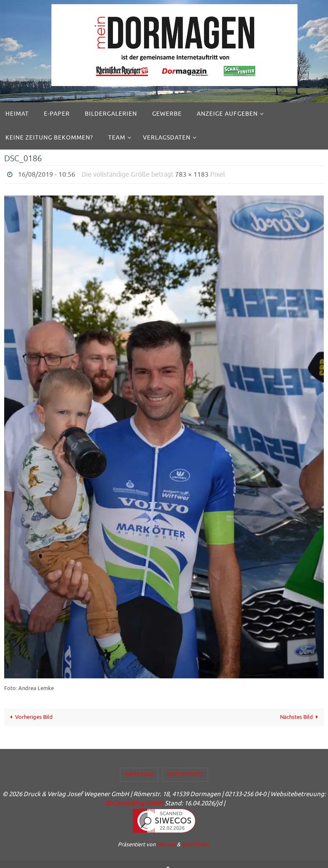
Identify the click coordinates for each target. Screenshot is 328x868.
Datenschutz (186, 774)
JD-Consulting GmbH (133, 803)
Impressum (139, 774)
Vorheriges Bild (30, 717)
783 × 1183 (192, 175)
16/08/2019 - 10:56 (47, 175)
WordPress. (196, 844)
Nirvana (166, 844)
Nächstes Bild (300, 717)
